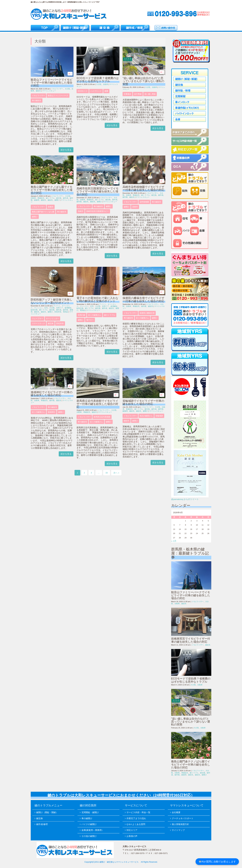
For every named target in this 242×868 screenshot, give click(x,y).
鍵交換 (59, 198)
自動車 (105, 84)
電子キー (90, 320)
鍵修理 (37, 200)
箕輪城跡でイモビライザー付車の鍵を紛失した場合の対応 (143, 402)
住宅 (46, 308)
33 (106, 473)
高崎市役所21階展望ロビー (97, 211)
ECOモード (83, 91)
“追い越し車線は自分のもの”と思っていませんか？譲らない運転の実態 (143, 81)
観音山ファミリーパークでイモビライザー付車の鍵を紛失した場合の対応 (52, 83)
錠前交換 (34, 310)
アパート (57, 306)
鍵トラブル (50, 198)
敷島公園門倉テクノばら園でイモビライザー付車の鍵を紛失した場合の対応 (52, 190)
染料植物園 (144, 202)
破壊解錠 (68, 308)
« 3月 (174, 541)
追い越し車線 (150, 94)
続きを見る (66, 150)
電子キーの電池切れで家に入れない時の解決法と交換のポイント (97, 300)
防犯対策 (58, 312)
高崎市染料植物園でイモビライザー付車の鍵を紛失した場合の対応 (143, 188)
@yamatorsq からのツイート (185, 499)
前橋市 (51, 207)
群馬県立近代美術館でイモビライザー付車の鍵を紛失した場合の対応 (97, 404)
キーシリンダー (52, 319)
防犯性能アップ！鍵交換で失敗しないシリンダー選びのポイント (52, 301)
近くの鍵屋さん (95, 315)
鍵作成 (66, 198)
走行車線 (138, 94)
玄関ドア (60, 308)
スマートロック (38, 323)
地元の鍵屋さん (146, 416)
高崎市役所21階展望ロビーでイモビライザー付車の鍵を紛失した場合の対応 (98, 191)
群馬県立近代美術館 (102, 417)
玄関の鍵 (81, 315)
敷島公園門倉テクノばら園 (43, 212)
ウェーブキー (38, 319)
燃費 (106, 91)
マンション (38, 308)
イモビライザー (57, 89)
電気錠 (66, 312)
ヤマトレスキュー (49, 91)
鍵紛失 (38, 91)
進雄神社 (52, 412)
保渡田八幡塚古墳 (147, 313)
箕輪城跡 (159, 416)
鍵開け (57, 200)
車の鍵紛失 (37, 100)
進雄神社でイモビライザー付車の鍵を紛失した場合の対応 (52, 394)
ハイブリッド (96, 91)
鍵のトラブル (110, 315)
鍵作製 (79, 202)
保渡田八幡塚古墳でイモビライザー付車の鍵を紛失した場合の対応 (143, 300)
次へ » (116, 473)
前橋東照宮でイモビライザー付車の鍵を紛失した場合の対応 (191, 640)
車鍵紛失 (41, 198)
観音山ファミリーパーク (58, 96)
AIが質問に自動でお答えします (217, 862)
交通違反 (127, 94)
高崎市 (81, 211)
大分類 (67, 89)
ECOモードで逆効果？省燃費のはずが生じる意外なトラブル (98, 80)
